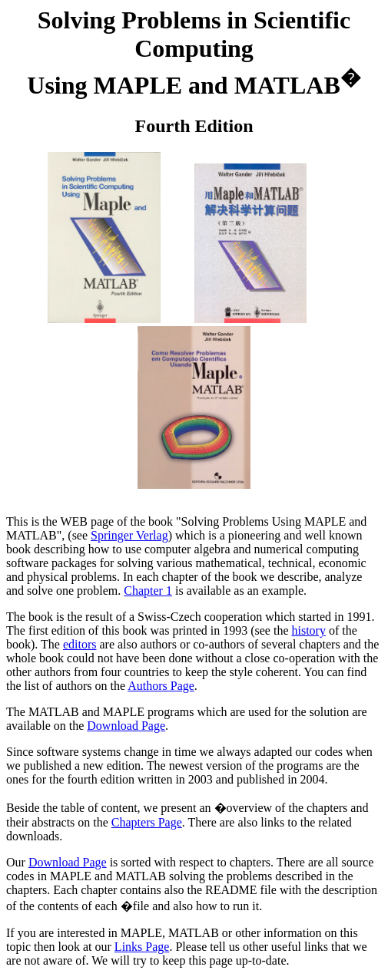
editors (80, 644)
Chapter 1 (148, 591)
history (308, 630)
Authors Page (161, 686)
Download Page (126, 726)
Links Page (142, 947)
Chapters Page (147, 822)
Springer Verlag (129, 535)
